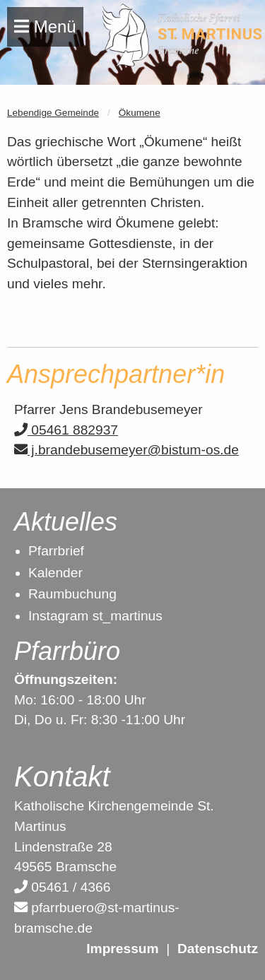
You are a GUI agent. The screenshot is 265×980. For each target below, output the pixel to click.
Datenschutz (218, 949)
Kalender (55, 573)
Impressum (122, 949)
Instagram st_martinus (95, 616)
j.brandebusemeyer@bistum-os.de (126, 450)
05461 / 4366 (62, 887)
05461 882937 (66, 430)
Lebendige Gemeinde (53, 113)
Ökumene (140, 113)
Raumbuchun (69, 594)
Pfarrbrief (56, 551)
